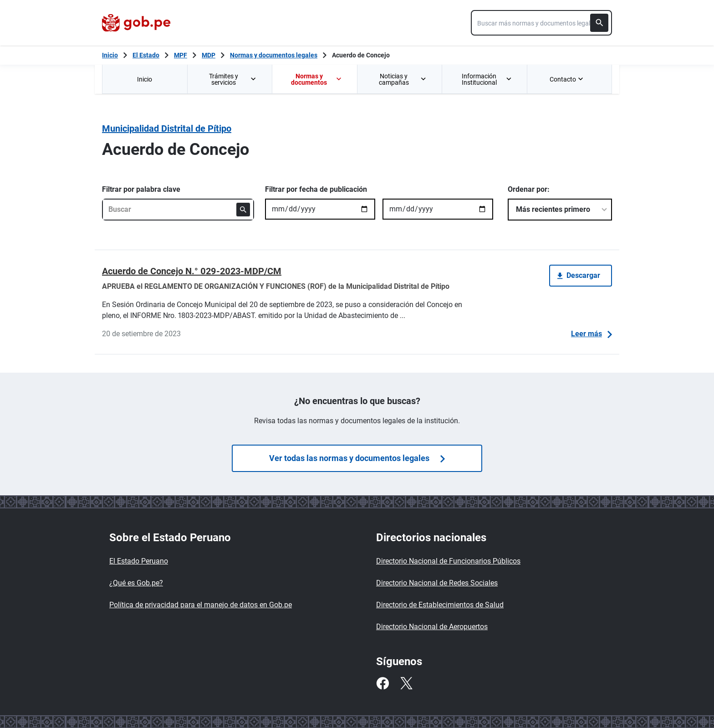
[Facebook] (382, 683)
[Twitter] (406, 683)
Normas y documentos (316, 79)
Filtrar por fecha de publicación (316, 189)
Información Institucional (487, 79)
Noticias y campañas (403, 79)
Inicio (145, 79)
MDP (209, 55)
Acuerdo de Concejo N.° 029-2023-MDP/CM (192, 271)
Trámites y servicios (233, 79)
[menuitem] (145, 79)
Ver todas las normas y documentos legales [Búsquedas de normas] (357, 458)
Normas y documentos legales (274, 55)
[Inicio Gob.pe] (110, 55)
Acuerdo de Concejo (361, 55)
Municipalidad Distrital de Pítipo (167, 128)
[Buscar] (599, 23)
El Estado (146, 55)
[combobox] (541, 23)
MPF (181, 55)
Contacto (567, 79)
